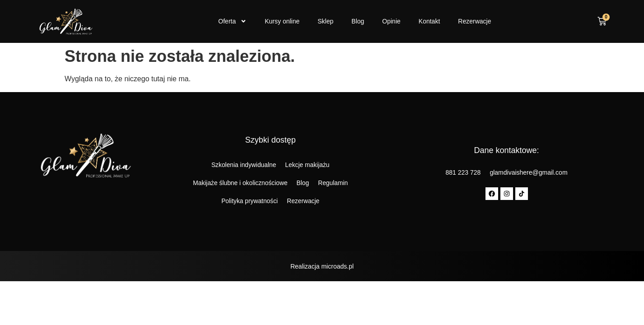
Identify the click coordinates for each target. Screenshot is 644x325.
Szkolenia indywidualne (243, 165)
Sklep (325, 21)
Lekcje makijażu (308, 165)
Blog (358, 21)
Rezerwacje (474, 21)
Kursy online (282, 21)
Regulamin (334, 183)
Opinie (391, 21)
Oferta (232, 21)
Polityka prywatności (250, 201)
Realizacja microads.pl (322, 266)
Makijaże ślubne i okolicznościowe (240, 183)
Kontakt (429, 21)
